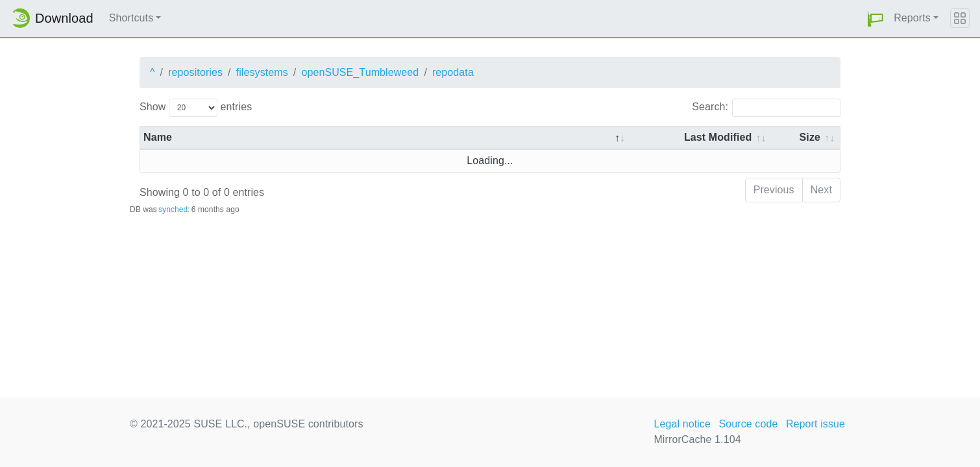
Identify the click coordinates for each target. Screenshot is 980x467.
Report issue (815, 424)
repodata (453, 72)
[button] (876, 18)
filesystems (262, 72)
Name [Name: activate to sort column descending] (158, 137)
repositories (195, 72)
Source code (748, 424)
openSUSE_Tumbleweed (360, 72)
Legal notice (682, 424)
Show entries (196, 108)
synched (173, 210)
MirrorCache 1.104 (697, 439)
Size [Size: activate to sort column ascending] (810, 137)
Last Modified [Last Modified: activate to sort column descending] (718, 137)
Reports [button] (912, 18)
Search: (766, 108)
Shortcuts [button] (131, 18)
